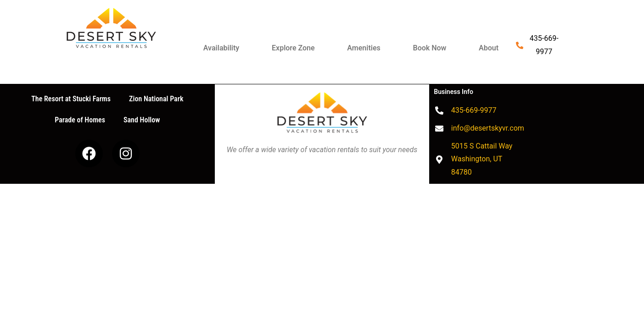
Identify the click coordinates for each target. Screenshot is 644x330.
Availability (221, 48)
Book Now (430, 48)
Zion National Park (156, 99)
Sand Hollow (142, 120)
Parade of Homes (80, 120)
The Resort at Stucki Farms (71, 99)
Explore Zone (293, 48)
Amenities (364, 48)
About (489, 48)
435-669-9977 (544, 45)
